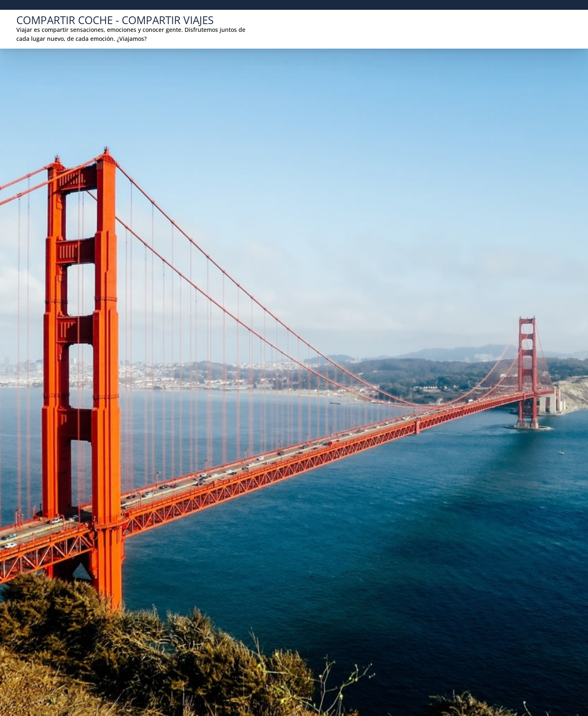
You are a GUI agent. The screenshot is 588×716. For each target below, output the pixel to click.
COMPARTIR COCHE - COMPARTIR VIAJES (115, 20)
